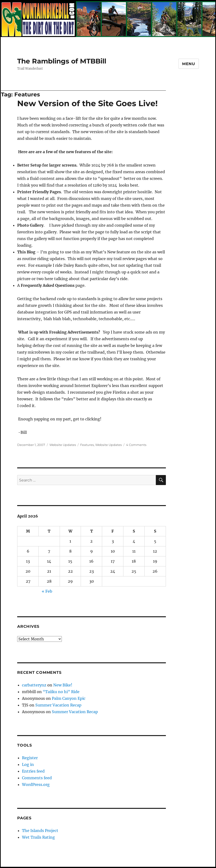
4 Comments (136, 445)
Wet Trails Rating (38, 837)
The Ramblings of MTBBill (62, 61)
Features (87, 445)
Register (30, 758)
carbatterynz (34, 685)
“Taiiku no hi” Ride (61, 692)
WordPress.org (36, 784)
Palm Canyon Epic (69, 698)
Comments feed (37, 778)
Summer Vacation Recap (58, 705)
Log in (28, 764)
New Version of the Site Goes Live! (87, 103)
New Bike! (63, 685)
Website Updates (63, 445)
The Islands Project (40, 831)
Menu (189, 64)
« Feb (47, 591)
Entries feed (33, 771)
